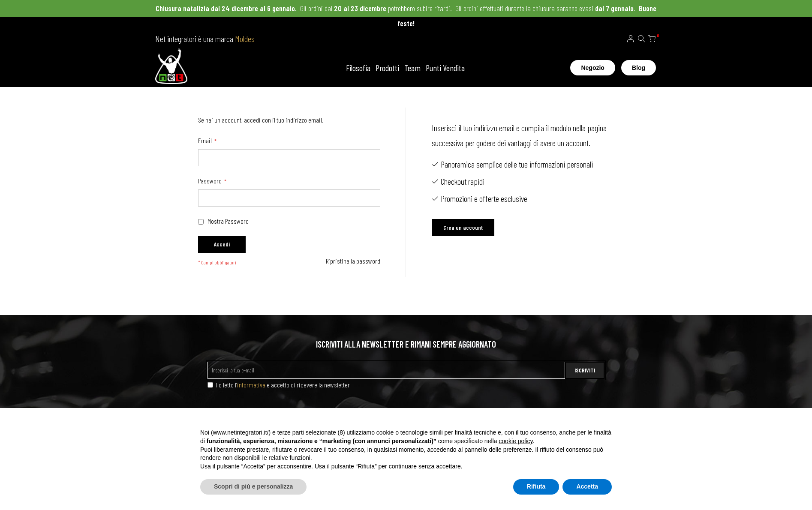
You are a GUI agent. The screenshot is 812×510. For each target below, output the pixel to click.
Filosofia (358, 68)
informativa (251, 385)
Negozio (592, 68)
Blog (639, 68)
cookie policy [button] (516, 441)
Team (412, 68)
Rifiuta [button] (536, 486)
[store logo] (171, 68)
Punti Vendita (445, 68)
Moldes (245, 39)
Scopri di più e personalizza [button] (253, 486)
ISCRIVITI (585, 370)
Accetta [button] (587, 486)
